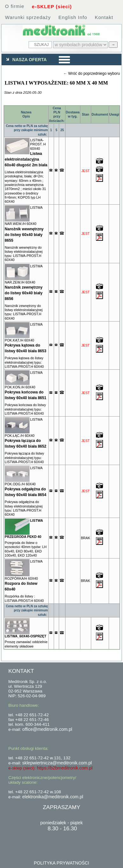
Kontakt (104, 17)
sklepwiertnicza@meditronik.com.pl (57, 763)
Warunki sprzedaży (28, 17)
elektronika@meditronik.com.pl (53, 797)
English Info (73, 17)
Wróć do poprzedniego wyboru (94, 73)
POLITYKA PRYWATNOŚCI (61, 863)
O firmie (15, 6)
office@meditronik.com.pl (47, 729)
